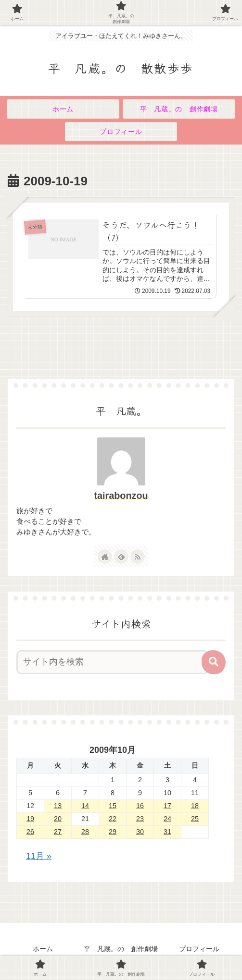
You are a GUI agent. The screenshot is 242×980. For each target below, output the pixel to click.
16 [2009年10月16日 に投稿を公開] (140, 806)
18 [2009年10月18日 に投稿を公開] (195, 806)
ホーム (43, 949)
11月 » (39, 857)
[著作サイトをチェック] (105, 557)
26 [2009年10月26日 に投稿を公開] (30, 832)
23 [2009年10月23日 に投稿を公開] (140, 819)
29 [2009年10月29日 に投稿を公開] (113, 832)
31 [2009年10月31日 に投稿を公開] (167, 832)
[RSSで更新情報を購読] (138, 557)
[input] (113, 663)
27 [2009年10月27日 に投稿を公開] (58, 832)
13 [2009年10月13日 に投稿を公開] (58, 806)
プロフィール (199, 949)
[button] (214, 663)
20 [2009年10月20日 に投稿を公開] (58, 819)
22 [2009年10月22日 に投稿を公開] (113, 819)
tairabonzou (121, 496)
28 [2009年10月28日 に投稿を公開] (85, 832)
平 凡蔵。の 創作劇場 (121, 949)
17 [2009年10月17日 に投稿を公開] (167, 806)
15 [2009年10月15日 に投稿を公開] (113, 806)
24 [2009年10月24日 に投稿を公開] (167, 819)
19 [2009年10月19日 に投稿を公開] (30, 819)
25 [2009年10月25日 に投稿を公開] (195, 819)
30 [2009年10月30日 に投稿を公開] (140, 832)
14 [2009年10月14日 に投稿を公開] (85, 806)
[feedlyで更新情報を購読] (121, 557)
